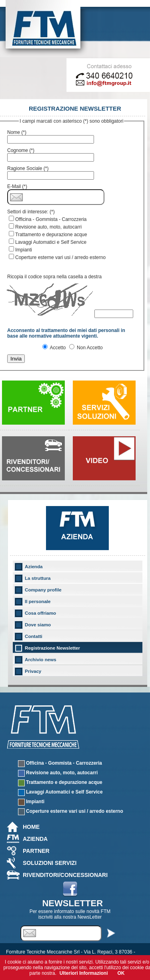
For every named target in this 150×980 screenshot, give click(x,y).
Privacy (33, 671)
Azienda (34, 566)
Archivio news (41, 659)
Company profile (43, 590)
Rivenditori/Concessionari (65, 875)
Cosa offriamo (40, 613)
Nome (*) (17, 132)
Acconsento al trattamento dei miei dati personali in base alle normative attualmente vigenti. (66, 333)
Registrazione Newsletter (52, 648)
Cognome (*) (21, 150)
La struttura (38, 578)
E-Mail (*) (17, 186)
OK (121, 973)
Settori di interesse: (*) (31, 212)
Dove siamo (38, 625)
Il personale (38, 601)
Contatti (34, 636)
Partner (36, 851)
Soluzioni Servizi (50, 863)
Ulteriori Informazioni (84, 973)
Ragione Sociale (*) (28, 168)
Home (31, 827)
